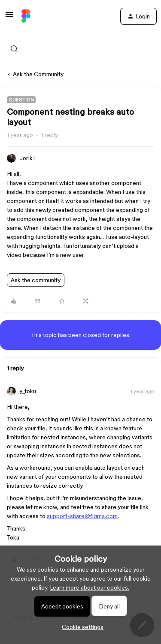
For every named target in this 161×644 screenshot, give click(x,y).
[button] (9, 18)
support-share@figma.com (82, 516)
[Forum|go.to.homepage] (26, 16)
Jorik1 (27, 158)
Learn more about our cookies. (90, 587)
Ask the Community (38, 74)
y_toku (28, 391)
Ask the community (36, 280)
